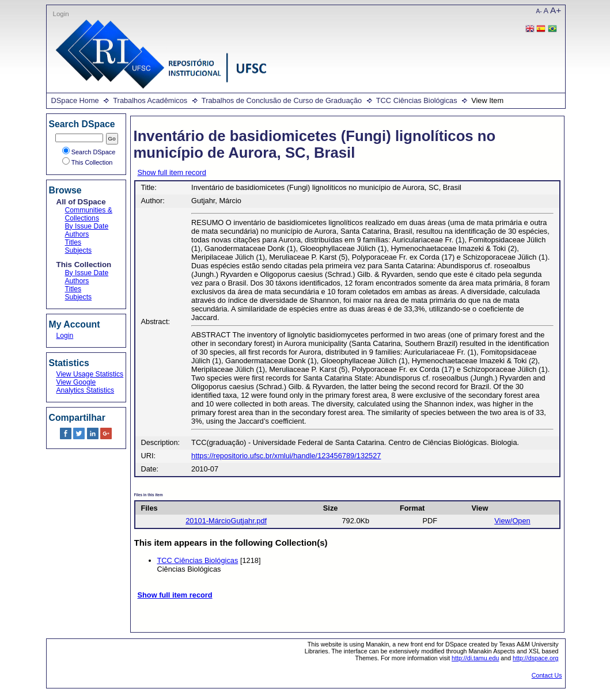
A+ (556, 10)
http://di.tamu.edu (475, 658)
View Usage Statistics (90, 374)
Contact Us (547, 675)
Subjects (79, 250)
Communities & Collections (89, 214)
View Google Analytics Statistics (86, 386)
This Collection (88, 162)
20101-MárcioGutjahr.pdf (226, 521)
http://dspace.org (535, 658)
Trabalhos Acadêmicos (150, 100)
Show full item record (172, 172)
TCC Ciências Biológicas (417, 100)
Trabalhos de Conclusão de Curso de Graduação (282, 100)
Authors (77, 234)
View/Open (512, 521)
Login (61, 14)
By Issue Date (87, 226)
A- (539, 11)
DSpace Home (75, 100)
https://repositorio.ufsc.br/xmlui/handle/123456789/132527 (286, 456)
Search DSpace (89, 152)
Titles (73, 242)
